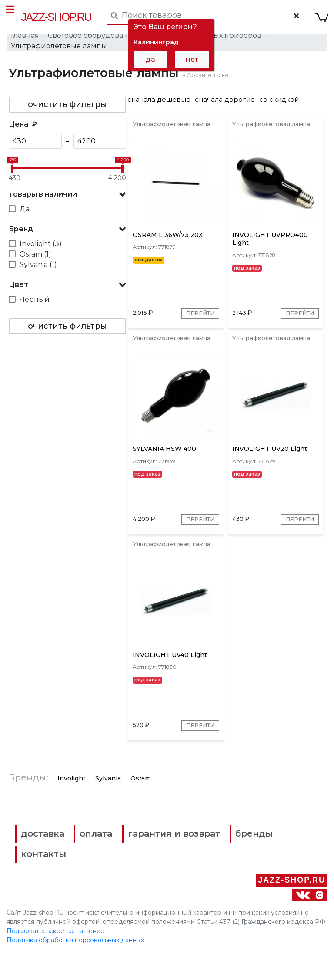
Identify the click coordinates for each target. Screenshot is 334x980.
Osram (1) (35, 262)
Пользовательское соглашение (55, 957)
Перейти (198, 329)
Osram (141, 810)
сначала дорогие (225, 107)
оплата (109, 865)
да (150, 59)
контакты (220, 884)
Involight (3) (41, 251)
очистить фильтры (67, 112)
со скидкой (279, 107)
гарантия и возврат (195, 865)
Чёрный (35, 307)
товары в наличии (43, 202)
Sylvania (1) (38, 272)
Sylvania (108, 810)
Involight (72, 810)
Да (25, 216)
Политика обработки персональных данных (75, 967)
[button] (67, 202)
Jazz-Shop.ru (57, 17)
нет (192, 59)
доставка (48, 865)
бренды (46, 884)
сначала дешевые (159, 107)
